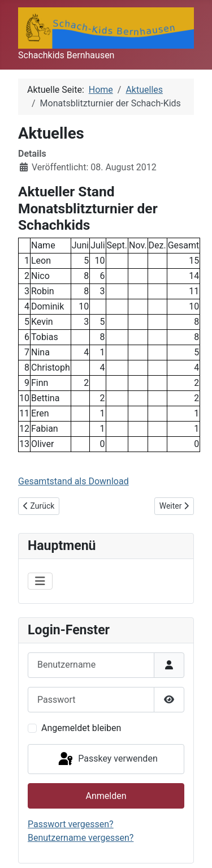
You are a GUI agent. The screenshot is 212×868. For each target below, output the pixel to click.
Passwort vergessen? (71, 824)
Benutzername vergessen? (81, 838)
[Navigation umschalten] (40, 581)
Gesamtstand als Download (73, 481)
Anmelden (106, 796)
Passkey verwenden (107, 759)
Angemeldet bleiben (81, 728)
